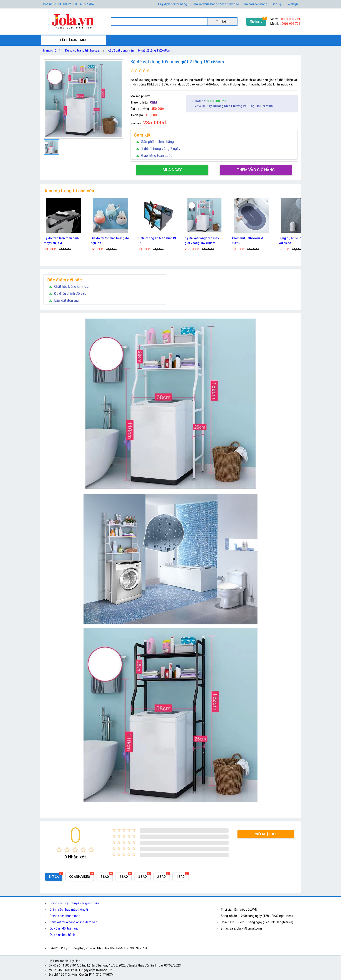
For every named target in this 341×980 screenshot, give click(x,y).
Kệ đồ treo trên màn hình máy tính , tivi (61, 241)
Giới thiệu (292, 4)
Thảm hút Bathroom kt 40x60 (247, 241)
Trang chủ (52, 50)
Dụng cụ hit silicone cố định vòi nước (298, 241)
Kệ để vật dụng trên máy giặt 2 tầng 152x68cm (140, 50)
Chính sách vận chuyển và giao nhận (74, 903)
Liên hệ (276, 4)
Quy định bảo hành (62, 935)
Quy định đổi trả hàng (173, 4)
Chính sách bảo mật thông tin (70, 910)
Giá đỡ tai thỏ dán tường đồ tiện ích (110, 241)
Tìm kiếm (222, 22)
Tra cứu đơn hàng (255, 4)
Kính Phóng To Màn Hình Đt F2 (157, 241)
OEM (153, 102)
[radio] (59, 850)
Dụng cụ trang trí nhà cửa (82, 50)
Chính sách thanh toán (65, 916)
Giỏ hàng (256, 22)
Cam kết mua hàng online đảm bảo (215, 4)
